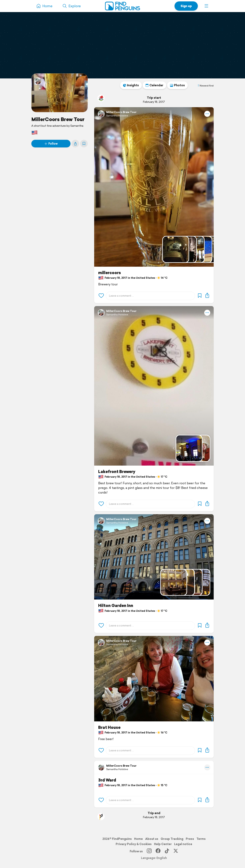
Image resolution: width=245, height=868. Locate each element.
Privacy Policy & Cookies (134, 844)
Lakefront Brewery (117, 472)
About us (152, 839)
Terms (201, 839)
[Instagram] (149, 851)
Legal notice (183, 844)
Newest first (205, 86)
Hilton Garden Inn (116, 606)
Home (138, 839)
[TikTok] (167, 851)
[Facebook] (158, 851)
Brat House (109, 727)
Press (190, 839)
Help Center (163, 844)
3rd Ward (107, 780)
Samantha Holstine (117, 116)
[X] (176, 851)
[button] (206, 6)
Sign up (186, 6)
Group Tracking (172, 839)
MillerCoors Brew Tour (58, 119)
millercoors (110, 273)
